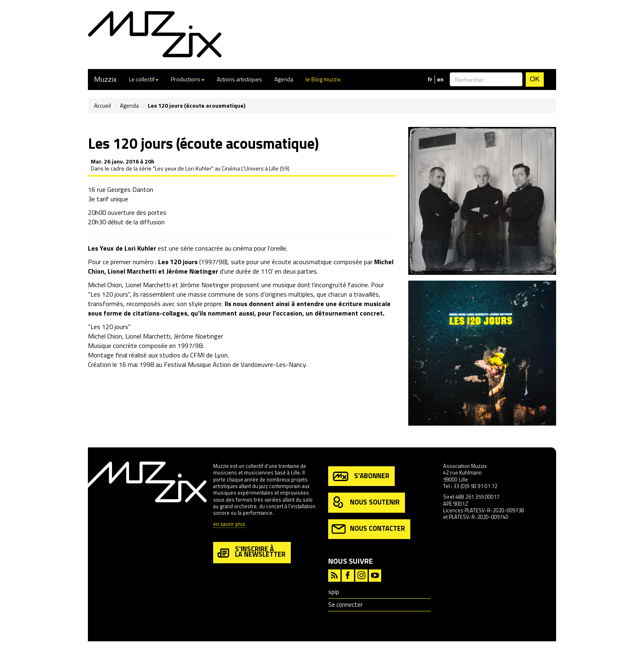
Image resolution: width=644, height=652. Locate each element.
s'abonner (360, 476)
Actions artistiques (239, 79)
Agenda (284, 79)
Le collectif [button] (144, 79)
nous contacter (368, 529)
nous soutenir (366, 503)
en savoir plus (229, 524)
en (440, 79)
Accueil (102, 105)
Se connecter (345, 605)
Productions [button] (188, 79)
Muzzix (105, 79)
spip (334, 592)
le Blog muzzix (323, 79)
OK (535, 79)
